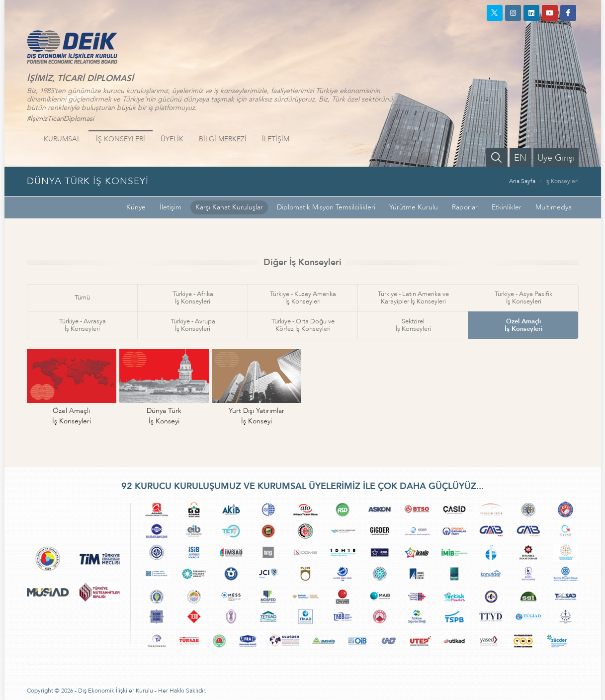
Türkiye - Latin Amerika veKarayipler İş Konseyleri (413, 298)
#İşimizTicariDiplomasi (60, 119)
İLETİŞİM (276, 139)
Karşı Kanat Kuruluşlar (229, 207)
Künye (136, 207)
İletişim (171, 207)
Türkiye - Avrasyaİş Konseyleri (83, 325)
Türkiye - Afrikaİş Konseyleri (193, 298)
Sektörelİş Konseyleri (413, 325)
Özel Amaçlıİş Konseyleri (523, 325)
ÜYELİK (172, 139)
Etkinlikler (507, 207)
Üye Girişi (556, 158)
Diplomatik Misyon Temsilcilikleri (326, 207)
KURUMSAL (62, 139)
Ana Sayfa (522, 181)
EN (520, 158)
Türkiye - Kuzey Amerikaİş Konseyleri (303, 298)
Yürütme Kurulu (414, 207)
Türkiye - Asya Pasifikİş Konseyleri (523, 298)
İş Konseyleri (562, 181)
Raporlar (465, 207)
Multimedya (554, 207)
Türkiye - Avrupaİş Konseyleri (193, 325)
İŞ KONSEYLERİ (121, 139)
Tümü (82, 298)
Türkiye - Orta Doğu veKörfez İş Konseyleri (303, 325)
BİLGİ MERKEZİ (223, 139)
